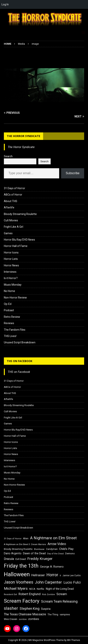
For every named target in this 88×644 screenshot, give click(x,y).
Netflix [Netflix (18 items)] (41, 589)
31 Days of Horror (15, 188)
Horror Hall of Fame (16, 246)
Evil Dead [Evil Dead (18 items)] (21, 559)
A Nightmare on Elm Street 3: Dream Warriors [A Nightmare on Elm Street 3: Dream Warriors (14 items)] (25, 544)
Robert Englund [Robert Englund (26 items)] (30, 594)
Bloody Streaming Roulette (20, 214)
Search (8, 156)
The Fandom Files (15, 330)
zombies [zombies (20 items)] (34, 619)
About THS (11, 201)
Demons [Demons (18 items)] (70, 553)
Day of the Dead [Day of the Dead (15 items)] (55, 554)
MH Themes (74, 640)
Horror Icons (11, 253)
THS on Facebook (20, 361)
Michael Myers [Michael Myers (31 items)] (16, 588)
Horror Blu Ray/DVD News (19, 240)
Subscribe (73, 173)
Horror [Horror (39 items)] (52, 575)
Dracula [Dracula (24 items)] (9, 559)
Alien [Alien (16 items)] (26, 539)
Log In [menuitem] (5, 4)
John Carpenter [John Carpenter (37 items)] (48, 582)
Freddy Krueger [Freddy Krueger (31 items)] (40, 559)
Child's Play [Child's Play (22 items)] (66, 549)
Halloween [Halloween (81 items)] (17, 574)
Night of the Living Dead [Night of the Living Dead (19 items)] (60, 589)
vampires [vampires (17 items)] (65, 614)
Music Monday (13, 285)
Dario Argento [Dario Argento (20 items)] (13, 553)
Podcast (9, 310)
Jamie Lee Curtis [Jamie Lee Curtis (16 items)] (72, 575)
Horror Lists (11, 259)
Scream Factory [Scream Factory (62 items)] (22, 601)
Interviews (10, 272)
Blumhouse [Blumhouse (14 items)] (39, 549)
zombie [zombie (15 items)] (23, 619)
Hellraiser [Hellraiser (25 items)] (38, 575)
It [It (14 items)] (60, 576)
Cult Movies (11, 220)
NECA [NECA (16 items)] (32, 589)
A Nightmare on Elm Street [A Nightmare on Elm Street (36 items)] (53, 538)
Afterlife (9, 207)
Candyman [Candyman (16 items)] (52, 549)
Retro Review (12, 317)
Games (8, 233)
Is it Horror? (11, 278)
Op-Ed (8, 304)
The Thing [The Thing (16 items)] (53, 615)
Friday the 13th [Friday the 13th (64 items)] (21, 566)
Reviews (9, 323)
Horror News (11, 265)
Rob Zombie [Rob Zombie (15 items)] (49, 594)
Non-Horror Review (15, 298)
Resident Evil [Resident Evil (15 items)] (10, 594)
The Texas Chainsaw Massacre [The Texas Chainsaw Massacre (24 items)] (25, 614)
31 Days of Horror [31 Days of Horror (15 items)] (13, 539)
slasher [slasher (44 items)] (11, 608)
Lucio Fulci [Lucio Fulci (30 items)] (72, 582)
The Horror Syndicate (23, 136)
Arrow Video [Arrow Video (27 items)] (57, 544)
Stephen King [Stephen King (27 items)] (29, 609)
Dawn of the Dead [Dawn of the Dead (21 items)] (34, 553)
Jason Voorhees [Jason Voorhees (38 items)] (19, 582)
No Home (9, 291)
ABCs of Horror (13, 195)
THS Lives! (10, 336)
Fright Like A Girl (14, 227)
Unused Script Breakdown (20, 342)
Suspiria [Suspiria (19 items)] (46, 609)
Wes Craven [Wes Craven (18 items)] (11, 619)
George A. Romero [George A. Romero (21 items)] (52, 567)
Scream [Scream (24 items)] (62, 594)
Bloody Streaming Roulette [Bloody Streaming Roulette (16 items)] (18, 549)
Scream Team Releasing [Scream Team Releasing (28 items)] (59, 601)
